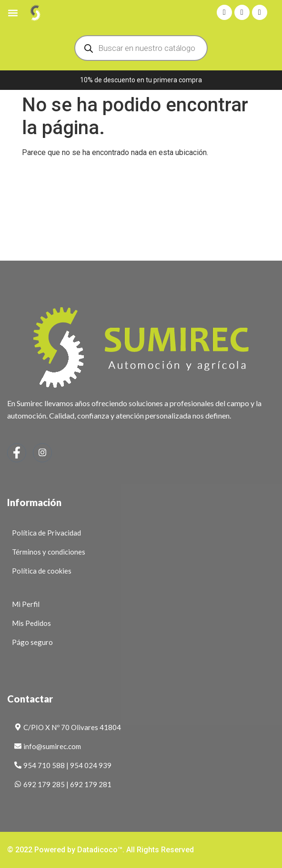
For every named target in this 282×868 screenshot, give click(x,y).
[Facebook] (17, 453)
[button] (13, 13)
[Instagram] (42, 453)
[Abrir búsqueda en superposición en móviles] (141, 48)
